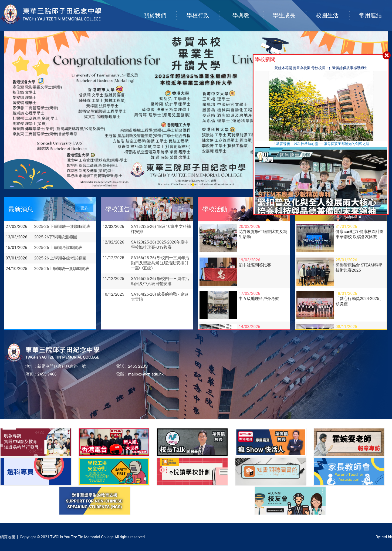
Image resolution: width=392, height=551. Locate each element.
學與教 (247, 10)
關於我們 (160, 10)
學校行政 (203, 10)
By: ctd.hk (384, 537)
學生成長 (289, 10)
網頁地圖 (8, 537)
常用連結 (376, 10)
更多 (84, 208)
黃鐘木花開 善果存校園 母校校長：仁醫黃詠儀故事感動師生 (321, 68)
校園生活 (332, 10)
